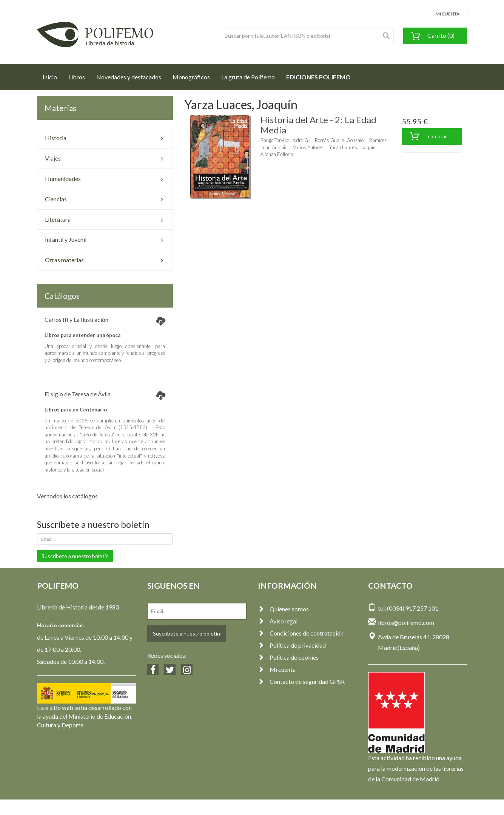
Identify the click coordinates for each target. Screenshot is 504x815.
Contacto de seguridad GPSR (301, 681)
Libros (77, 77)
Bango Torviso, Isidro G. (285, 140)
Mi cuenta (277, 669)
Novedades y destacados (129, 77)
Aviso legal (278, 621)
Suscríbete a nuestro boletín (75, 556)
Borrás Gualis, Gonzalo (339, 140)
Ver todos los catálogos (67, 496)
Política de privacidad (292, 645)
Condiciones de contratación (301, 633)
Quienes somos (283, 609)
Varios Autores (308, 147)
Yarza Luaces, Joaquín (352, 147)
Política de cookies (288, 657)
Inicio (53, 75)
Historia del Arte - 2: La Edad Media (318, 124)
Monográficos (191, 77)
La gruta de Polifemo (248, 77)
